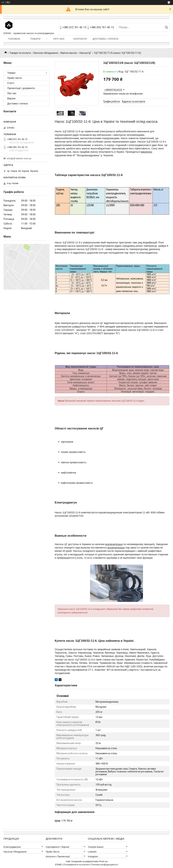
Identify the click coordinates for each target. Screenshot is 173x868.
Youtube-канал (96, 847)
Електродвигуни (12, 847)
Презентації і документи (21, 88)
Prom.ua (103, 861)
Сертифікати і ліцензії (57, 847)
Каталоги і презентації (58, 856)
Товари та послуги (20, 53)
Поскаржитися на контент (77, 865)
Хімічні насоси (69, 53)
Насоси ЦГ (85, 53)
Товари (35, 39)
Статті (11, 83)
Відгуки (11, 98)
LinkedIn (92, 852)
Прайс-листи (14, 78)
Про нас (59, 39)
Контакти (80, 39)
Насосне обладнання (46, 53)
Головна (14, 39)
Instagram (93, 856)
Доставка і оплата (105, 39)
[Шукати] (166, 27)
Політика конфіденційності (105, 865)
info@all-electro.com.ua (19, 158)
